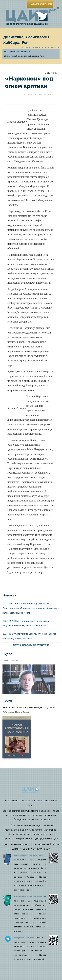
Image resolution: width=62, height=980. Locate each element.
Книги (7, 701)
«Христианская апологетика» (28, 855)
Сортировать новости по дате (41, 47)
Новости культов (19, 52)
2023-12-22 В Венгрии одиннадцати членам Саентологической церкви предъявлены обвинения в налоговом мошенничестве (31, 608)
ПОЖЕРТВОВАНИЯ (40, 4)
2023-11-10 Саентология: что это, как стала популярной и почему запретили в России (26, 623)
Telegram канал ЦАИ (24, 938)
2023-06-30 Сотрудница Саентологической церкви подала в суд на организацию (30, 636)
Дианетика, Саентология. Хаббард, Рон (24, 56)
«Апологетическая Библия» (28, 897)
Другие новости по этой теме (31, 645)
